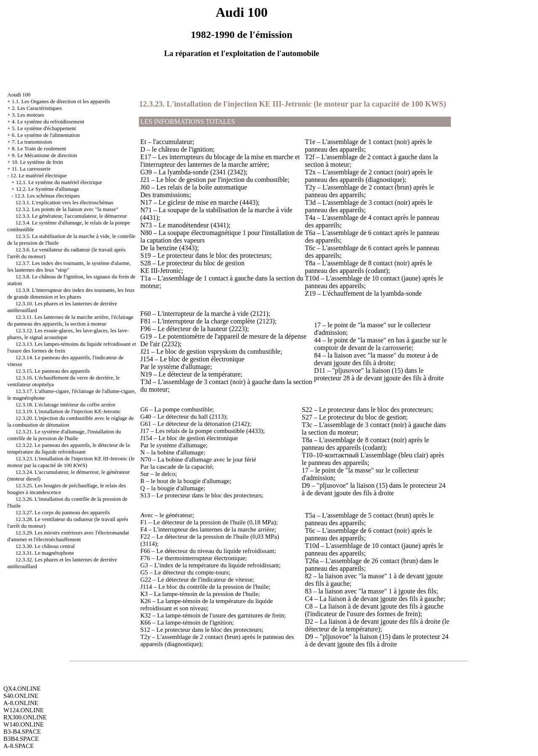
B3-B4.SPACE (22, 732)
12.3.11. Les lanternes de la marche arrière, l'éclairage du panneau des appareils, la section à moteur (70, 320)
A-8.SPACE (19, 746)
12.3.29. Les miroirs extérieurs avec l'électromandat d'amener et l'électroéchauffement (68, 536)
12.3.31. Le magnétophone (45, 553)
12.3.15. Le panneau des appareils (53, 371)
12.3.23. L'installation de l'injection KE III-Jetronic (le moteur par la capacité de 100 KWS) (71, 462)
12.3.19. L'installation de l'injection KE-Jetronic (68, 411)
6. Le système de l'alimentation (46, 135)
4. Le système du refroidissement (48, 122)
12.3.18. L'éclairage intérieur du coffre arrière (65, 405)
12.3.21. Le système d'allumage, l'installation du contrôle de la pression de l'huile (64, 435)
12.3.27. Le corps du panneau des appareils (63, 512)
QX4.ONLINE (22, 689)
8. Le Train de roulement (39, 148)
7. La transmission (32, 142)
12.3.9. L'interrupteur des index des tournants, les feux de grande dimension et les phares (71, 293)
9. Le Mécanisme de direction (44, 155)
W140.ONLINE (24, 724)
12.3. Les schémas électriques (47, 196)
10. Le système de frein (37, 162)
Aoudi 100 (19, 95)
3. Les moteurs (28, 115)
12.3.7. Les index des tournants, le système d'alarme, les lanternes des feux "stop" (69, 266)
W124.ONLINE (24, 710)
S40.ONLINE (21, 696)
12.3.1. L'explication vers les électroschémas (64, 202)
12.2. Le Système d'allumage (48, 189)
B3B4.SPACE (21, 739)
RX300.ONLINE (25, 717)
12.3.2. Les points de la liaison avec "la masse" (67, 209)
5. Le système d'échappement (44, 128)
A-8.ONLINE (21, 703)
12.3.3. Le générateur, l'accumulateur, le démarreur (71, 216)
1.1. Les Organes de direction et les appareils (61, 101)
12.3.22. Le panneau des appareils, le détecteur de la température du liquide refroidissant (68, 448)
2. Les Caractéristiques (37, 108)
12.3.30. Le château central (45, 546)
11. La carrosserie (31, 169)
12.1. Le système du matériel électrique (59, 182)
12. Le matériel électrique (39, 175)
